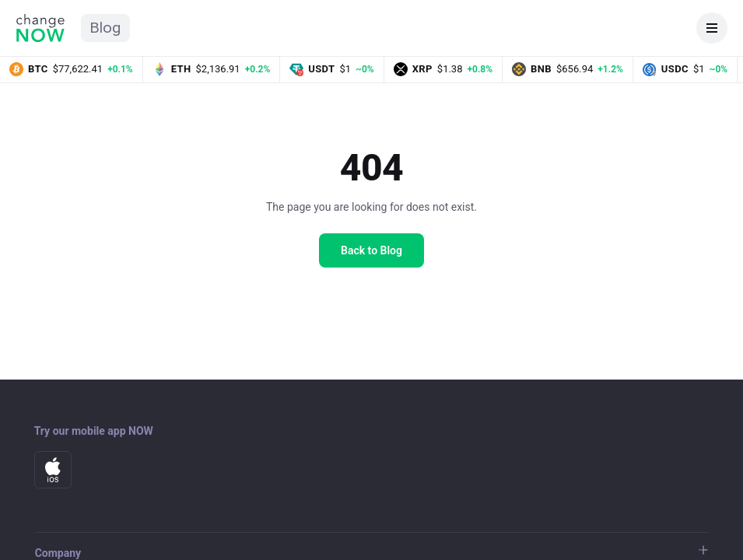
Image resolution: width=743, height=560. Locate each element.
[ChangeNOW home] (40, 28)
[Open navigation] (712, 28)
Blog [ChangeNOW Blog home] (105, 28)
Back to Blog (371, 250)
